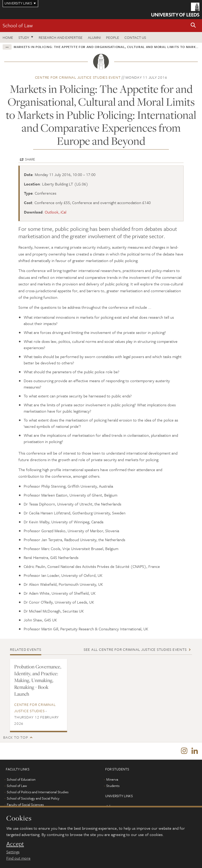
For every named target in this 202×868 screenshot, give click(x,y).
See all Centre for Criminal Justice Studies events (135, 649)
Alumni (94, 37)
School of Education (21, 779)
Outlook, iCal (55, 212)
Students (113, 786)
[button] (193, 26)
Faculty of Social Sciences (25, 805)
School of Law (18, 25)
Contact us (135, 37)
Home (8, 37)
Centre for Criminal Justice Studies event (78, 77)
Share (30, 159)
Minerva (112, 779)
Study (24, 37)
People (113, 37)
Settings (13, 852)
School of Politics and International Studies (38, 792)
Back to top (16, 737)
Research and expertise (61, 37)
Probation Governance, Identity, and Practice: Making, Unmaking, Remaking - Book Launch (38, 680)
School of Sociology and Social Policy (33, 798)
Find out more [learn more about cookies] (18, 858)
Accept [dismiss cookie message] (15, 844)
